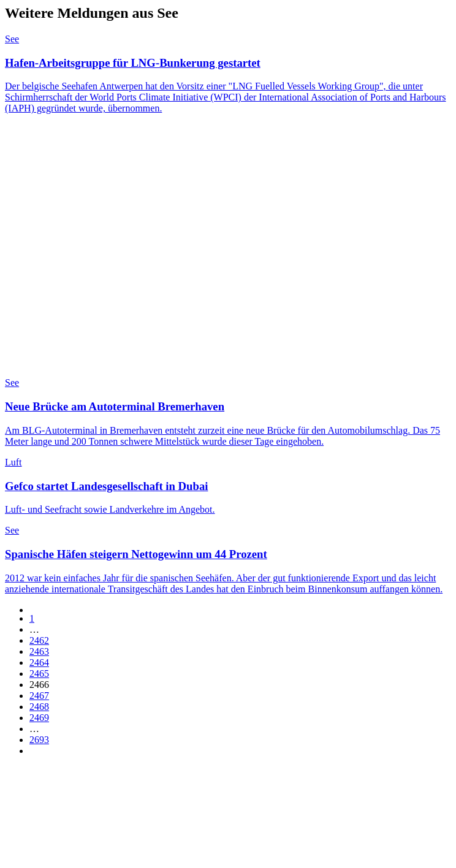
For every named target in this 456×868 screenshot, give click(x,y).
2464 (39, 662)
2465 (39, 674)
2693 (39, 740)
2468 (39, 707)
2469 (39, 718)
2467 (39, 696)
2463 (39, 651)
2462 (39, 640)
